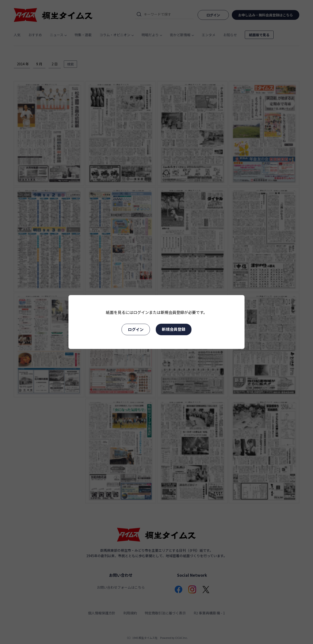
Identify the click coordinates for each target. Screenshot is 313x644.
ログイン (136, 329)
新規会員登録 (174, 329)
